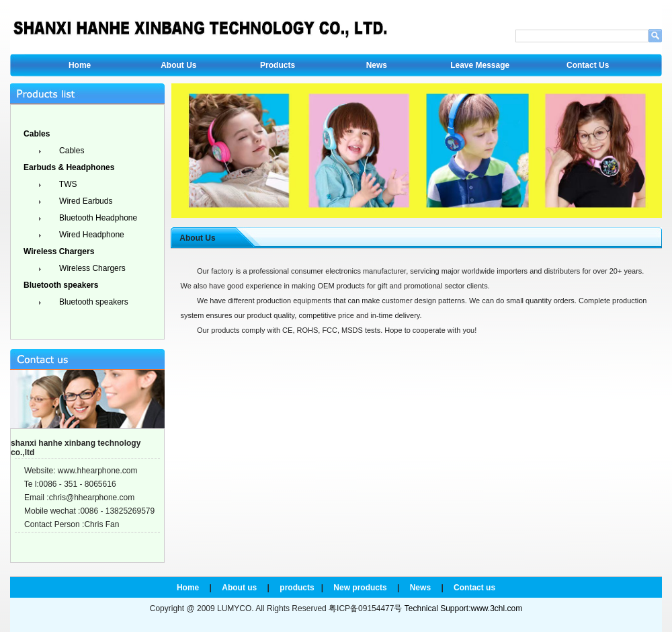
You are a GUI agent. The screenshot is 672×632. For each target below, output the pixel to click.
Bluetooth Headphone (97, 218)
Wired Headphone (91, 235)
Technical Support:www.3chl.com (463, 608)
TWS (67, 184)
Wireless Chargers (91, 268)
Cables (71, 151)
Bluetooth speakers (93, 302)
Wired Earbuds (85, 201)
